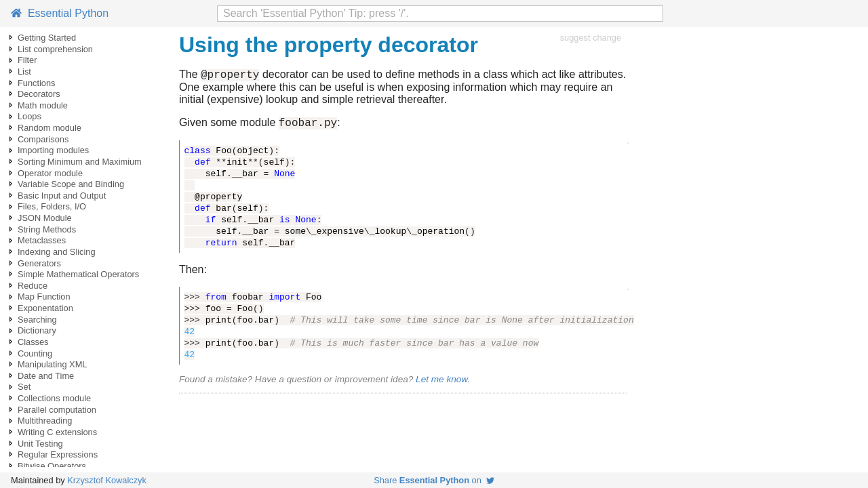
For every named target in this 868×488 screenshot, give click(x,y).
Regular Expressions (58, 454)
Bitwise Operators (52, 466)
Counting (35, 353)
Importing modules (53, 150)
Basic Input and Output (62, 196)
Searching (37, 320)
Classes (33, 342)
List (24, 72)
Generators (39, 263)
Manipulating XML (52, 364)
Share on (434, 480)
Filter (27, 60)
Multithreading (45, 421)
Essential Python (60, 13)
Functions (36, 83)
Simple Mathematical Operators (78, 274)
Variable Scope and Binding (71, 184)
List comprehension (55, 49)
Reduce (33, 286)
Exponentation (45, 308)
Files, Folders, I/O (52, 206)
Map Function (44, 297)
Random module (50, 128)
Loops (29, 116)
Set (24, 387)
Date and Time (46, 376)
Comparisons (43, 139)
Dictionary (37, 330)
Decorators (39, 94)
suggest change (591, 38)
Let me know (441, 383)
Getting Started (47, 38)
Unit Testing (40, 444)
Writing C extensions (57, 432)
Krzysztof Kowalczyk (107, 480)
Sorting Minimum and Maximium (80, 162)
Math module (43, 105)
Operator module (50, 173)
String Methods (47, 229)
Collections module (54, 398)
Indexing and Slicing (57, 252)
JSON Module (45, 218)
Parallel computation (57, 410)
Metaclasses (42, 240)
